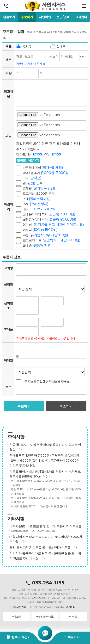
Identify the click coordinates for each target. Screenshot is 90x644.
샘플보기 (9, 17)
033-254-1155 (45, 583)
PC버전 (73, 616)
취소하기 (66, 406)
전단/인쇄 (63, 17)
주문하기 (27, 17)
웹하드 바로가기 (28, 160)
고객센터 (81, 17)
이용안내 (17, 616)
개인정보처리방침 (45, 616)
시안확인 (45, 17)
